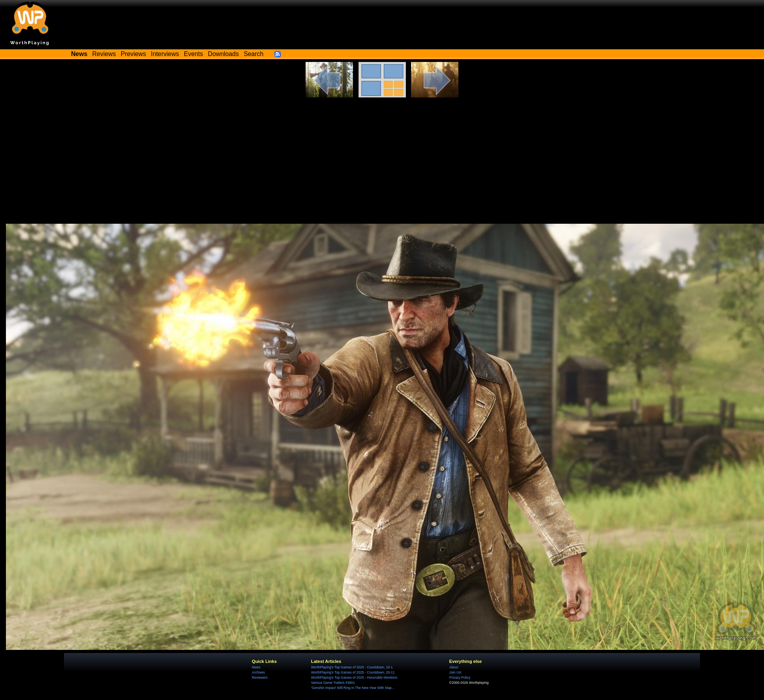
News (256, 667)
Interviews (165, 54)
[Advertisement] (382, 157)
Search (253, 54)
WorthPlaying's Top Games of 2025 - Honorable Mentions (354, 678)
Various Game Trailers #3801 (333, 683)
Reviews (104, 54)
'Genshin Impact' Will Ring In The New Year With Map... (353, 688)
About (454, 667)
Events (193, 54)
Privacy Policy (460, 678)
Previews (133, 54)
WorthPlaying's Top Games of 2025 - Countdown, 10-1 (352, 667)
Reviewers (260, 678)
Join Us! (455, 672)
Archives (258, 672)
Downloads (223, 54)
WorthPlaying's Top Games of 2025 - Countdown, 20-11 (353, 672)
